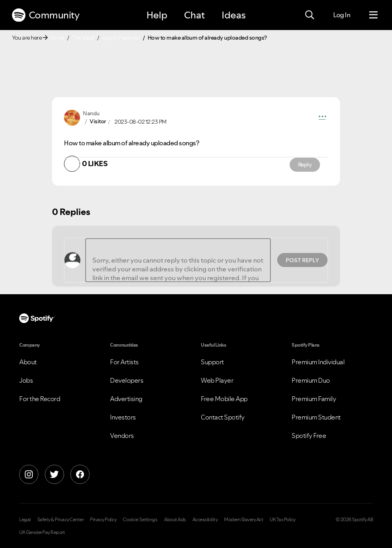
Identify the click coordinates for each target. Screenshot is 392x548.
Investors (123, 417)
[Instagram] (29, 474)
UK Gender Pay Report (42, 532)
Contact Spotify (223, 417)
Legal (25, 520)
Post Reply (302, 260)
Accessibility (205, 520)
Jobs (26, 380)
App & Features (121, 38)
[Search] (310, 15)
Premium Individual (318, 362)
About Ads (175, 520)
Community (46, 15)
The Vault (83, 38)
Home (57, 38)
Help (157, 15)
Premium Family (314, 399)
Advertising (126, 399)
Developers (127, 380)
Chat (194, 15)
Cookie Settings (140, 520)
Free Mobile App (224, 399)
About (28, 362)
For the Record (40, 399)
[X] (54, 474)
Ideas (234, 15)
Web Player (217, 380)
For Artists (124, 362)
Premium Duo (311, 380)
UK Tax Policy (283, 520)
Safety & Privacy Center (61, 520)
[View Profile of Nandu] (91, 113)
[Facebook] (80, 474)
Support (212, 362)
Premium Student (316, 417)
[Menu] (373, 15)
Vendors (122, 436)
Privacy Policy (103, 520)
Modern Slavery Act (244, 520)
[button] (322, 118)
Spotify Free (309, 436)
